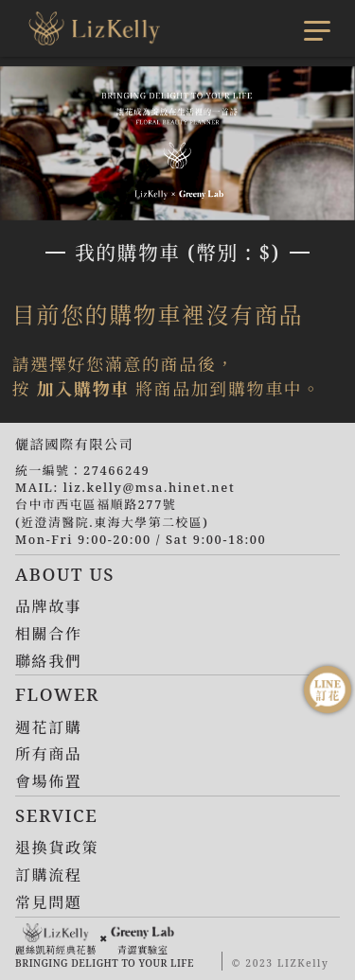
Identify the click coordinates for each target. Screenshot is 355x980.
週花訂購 (48, 727)
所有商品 (48, 754)
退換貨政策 (57, 848)
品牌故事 (48, 606)
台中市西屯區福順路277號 (96, 504)
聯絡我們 (48, 661)
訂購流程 (48, 875)
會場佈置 (48, 781)
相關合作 (48, 634)
